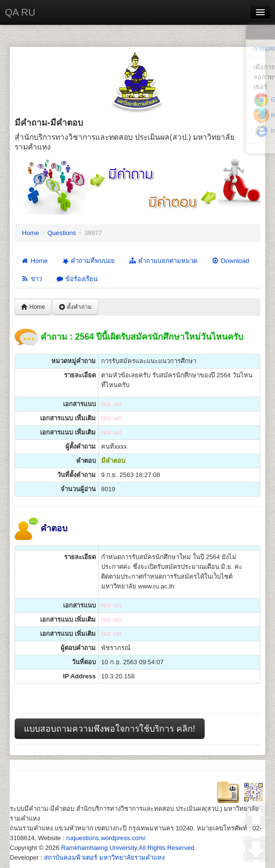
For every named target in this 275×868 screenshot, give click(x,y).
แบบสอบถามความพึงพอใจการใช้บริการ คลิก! (110, 729)
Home (31, 233)
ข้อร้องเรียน (77, 279)
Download (230, 261)
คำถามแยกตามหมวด (163, 261)
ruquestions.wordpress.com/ (106, 838)
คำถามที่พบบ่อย (87, 261)
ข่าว (32, 279)
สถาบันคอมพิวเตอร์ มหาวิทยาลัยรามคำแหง (104, 857)
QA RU (20, 12)
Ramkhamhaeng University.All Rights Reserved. (128, 848)
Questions (62, 233)
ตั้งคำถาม (75, 307)
